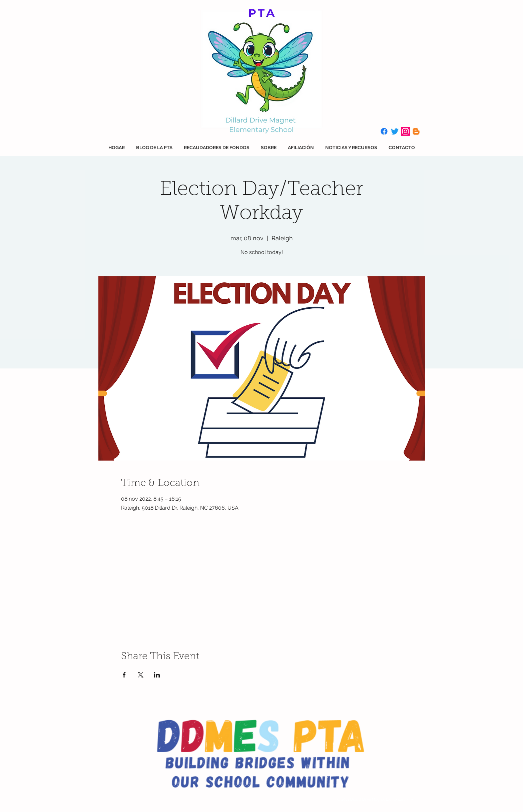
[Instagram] (405, 131)
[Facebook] (384, 131)
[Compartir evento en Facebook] (124, 675)
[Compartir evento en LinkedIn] (157, 675)
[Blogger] (416, 131)
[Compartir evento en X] (141, 675)
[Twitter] (395, 131)
